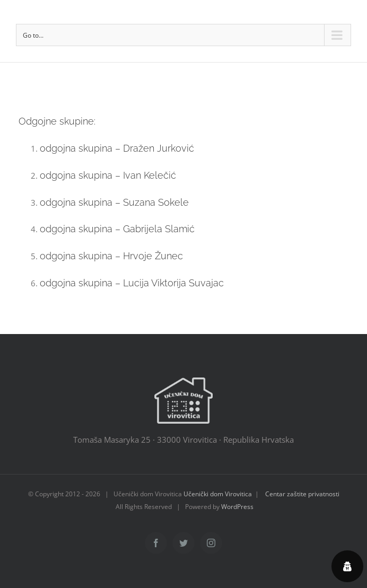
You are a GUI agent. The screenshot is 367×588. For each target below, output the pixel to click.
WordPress (237, 507)
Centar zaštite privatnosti (302, 494)
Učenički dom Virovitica (218, 494)
